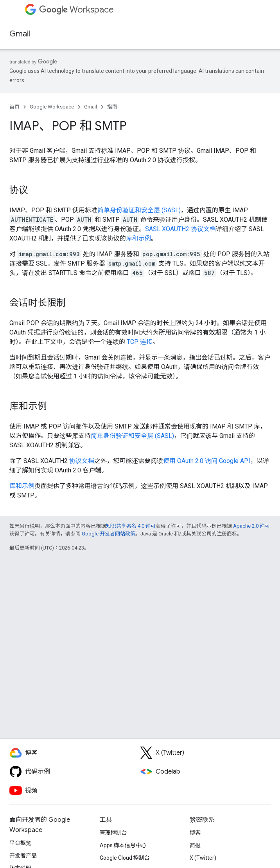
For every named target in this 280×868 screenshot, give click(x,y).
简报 (195, 845)
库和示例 (138, 238)
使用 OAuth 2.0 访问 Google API (207, 461)
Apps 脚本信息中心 (123, 845)
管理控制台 (113, 833)
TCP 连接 (140, 342)
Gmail (20, 34)
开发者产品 (23, 855)
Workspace (76, 10)
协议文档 (82, 461)
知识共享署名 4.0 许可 (131, 526)
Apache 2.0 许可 (251, 526)
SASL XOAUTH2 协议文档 (180, 229)
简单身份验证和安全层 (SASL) (139, 210)
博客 (195, 833)
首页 (14, 107)
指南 (112, 107)
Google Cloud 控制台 (125, 858)
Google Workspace (52, 107)
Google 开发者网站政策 (109, 534)
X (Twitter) (203, 858)
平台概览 (20, 843)
